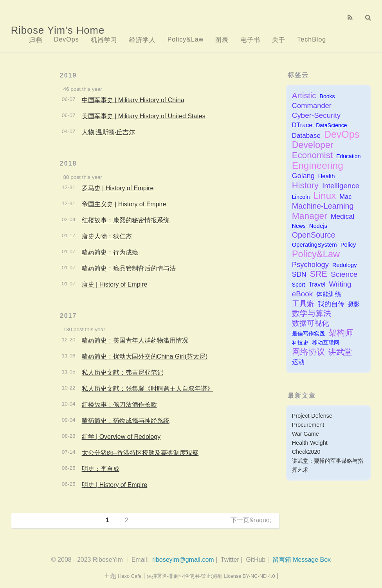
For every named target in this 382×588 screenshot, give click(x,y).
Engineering (318, 165)
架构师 (341, 333)
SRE (319, 274)
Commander (312, 106)
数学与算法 (312, 313)
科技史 (300, 343)
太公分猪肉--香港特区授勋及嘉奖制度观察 (140, 453)
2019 (68, 75)
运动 (298, 362)
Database (306, 136)
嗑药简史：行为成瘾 (110, 252)
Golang (303, 176)
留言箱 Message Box (302, 560)
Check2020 (306, 452)
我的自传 (331, 304)
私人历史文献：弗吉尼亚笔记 (123, 372)
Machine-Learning (323, 206)
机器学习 (104, 40)
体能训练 (329, 294)
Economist (312, 155)
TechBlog (312, 39)
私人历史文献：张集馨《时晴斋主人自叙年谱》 (148, 389)
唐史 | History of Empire (115, 284)
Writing (340, 284)
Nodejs (318, 226)
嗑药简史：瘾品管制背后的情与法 (129, 268)
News (299, 226)
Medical (342, 216)
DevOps (67, 39)
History (305, 185)
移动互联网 (326, 343)
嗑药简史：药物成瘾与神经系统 (126, 421)
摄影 (354, 304)
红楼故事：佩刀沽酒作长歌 (119, 405)
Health (327, 176)
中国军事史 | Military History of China (133, 100)
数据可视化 (311, 323)
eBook (302, 294)
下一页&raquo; (251, 520)
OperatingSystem (314, 245)
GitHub (256, 560)
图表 (222, 40)
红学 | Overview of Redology (121, 437)
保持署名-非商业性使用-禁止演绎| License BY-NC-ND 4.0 (211, 576)
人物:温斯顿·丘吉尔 (109, 132)
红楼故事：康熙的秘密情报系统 (126, 220)
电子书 (250, 40)
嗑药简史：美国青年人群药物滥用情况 (135, 340)
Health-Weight (310, 443)
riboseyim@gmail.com (183, 560)
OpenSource (314, 235)
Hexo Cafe (130, 576)
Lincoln (301, 197)
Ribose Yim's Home (58, 30)
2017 (68, 316)
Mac (345, 197)
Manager (310, 216)
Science (344, 274)
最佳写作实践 (308, 334)
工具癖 (303, 304)
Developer (313, 145)
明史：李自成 (101, 469)
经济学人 (142, 40)
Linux (325, 196)
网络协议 (308, 352)
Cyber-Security (316, 115)
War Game (305, 434)
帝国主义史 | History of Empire (124, 204)
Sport (298, 285)
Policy (348, 245)
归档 (36, 40)
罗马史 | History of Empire (118, 188)
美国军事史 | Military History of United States (144, 116)
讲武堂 (340, 352)
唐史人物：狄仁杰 (107, 236)
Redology (345, 265)
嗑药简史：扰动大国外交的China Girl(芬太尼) (145, 356)
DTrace (302, 125)
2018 (68, 163)
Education (348, 156)
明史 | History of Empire (115, 485)
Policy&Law (186, 39)
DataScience (331, 125)
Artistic (304, 95)
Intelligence (341, 186)
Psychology (310, 264)
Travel (317, 284)
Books (327, 96)
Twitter (230, 560)
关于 (279, 40)
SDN (299, 274)
